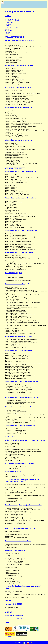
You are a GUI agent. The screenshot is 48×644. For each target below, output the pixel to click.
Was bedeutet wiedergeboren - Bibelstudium (20, 463)
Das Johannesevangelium (14, 273)
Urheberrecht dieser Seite (14, 616)
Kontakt (7, 34)
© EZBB (15, 642)
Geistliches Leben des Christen (16, 550)
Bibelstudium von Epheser (14, 351)
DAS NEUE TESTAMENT (12, 21)
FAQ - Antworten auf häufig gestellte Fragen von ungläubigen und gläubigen (22, 481)
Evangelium (8, 24)
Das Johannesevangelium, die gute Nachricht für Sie (23, 505)
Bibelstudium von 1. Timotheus (16, 407)
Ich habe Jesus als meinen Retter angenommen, (21, 440)
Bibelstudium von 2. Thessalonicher (17, 397)
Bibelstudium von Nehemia (14, 108)
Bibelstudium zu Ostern (13, 472)
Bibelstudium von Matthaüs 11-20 (17, 198)
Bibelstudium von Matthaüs (14, 252)
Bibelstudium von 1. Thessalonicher (17, 382)
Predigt (7, 29)
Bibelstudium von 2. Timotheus (16, 426)
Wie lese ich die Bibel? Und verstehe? (18, 541)
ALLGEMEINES (10, 22)
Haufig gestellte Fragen (11, 27)
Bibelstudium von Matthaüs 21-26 (17, 231)
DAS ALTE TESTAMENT (12, 19)
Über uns (7, 32)
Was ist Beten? (9, 26)
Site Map (33, 642)
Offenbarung (8, 30)
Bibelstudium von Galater (14, 336)
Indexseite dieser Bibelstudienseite (17, 619)
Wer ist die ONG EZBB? (13, 604)
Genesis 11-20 (9, 65)
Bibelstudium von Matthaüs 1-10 (16, 172)
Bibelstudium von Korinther (15, 284)
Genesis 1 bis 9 (10, 40)
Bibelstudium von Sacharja (14, 140)
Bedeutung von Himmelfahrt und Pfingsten (20, 528)
